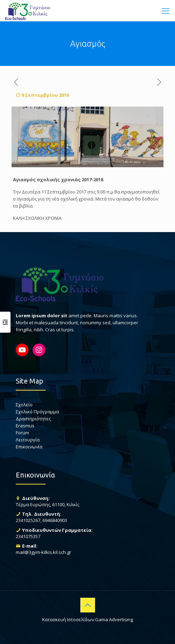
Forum (22, 433)
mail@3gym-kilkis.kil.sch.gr (43, 552)
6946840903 (55, 520)
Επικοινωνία (29, 447)
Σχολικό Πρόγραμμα (37, 412)
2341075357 (28, 536)
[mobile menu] (166, 11)
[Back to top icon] (88, 605)
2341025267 (28, 520)
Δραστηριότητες (33, 419)
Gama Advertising (114, 619)
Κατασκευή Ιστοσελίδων (68, 619)
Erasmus (25, 426)
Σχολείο (24, 405)
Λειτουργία (28, 440)
